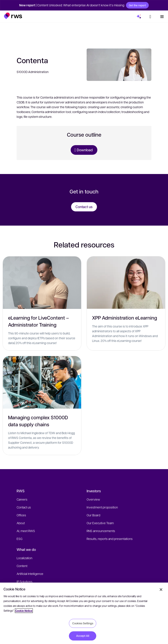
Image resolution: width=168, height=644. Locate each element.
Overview (93, 499)
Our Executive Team (100, 523)
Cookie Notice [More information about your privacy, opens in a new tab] (24, 611)
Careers (22, 499)
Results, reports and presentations (110, 539)
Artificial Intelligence (30, 574)
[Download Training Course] (84, 150)
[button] (13, 16)
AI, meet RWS (26, 531)
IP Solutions (24, 581)
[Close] (161, 590)
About (21, 523)
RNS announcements (101, 531)
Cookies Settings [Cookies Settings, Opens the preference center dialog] (83, 623)
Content (22, 566)
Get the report (137, 5)
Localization (24, 558)
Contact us (24, 507)
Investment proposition (102, 507)
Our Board (93, 515)
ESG (20, 539)
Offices (21, 515)
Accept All (83, 636)
